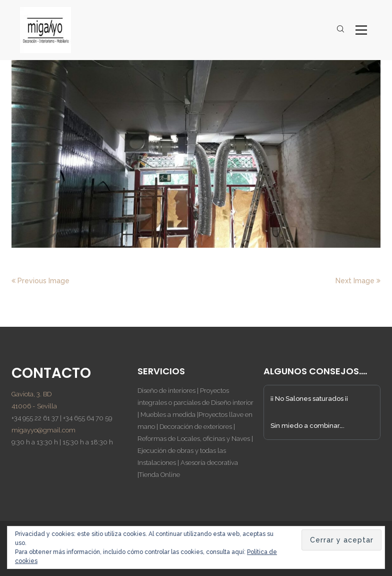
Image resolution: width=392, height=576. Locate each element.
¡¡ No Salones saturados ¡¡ (309, 399)
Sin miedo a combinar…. (307, 426)
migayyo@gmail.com (43, 430)
